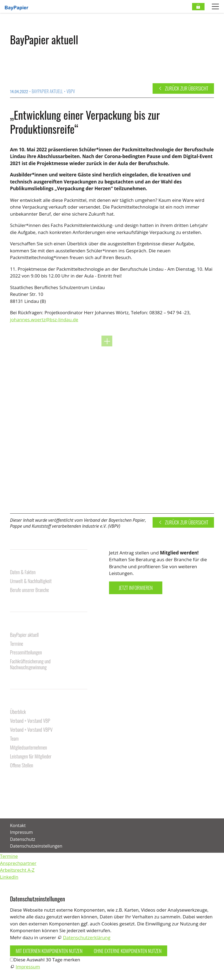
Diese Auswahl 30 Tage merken (47, 960)
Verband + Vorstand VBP (30, 721)
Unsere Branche (26, 563)
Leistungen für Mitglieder (31, 757)
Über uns (19, 703)
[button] (11, 804)
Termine (17, 644)
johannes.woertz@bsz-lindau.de (44, 320)
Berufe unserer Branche (29, 590)
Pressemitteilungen (26, 653)
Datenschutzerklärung (87, 937)
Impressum (21, 832)
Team (14, 739)
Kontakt (18, 781)
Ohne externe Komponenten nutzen (128, 951)
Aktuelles (20, 626)
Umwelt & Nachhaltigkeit (31, 581)
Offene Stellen (22, 766)
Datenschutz (23, 839)
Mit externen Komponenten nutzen (49, 951)
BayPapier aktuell (24, 635)
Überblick (18, 712)
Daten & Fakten (23, 572)
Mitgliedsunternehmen (29, 748)
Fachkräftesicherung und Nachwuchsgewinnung (30, 665)
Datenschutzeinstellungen (36, 846)
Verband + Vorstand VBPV (31, 730)
